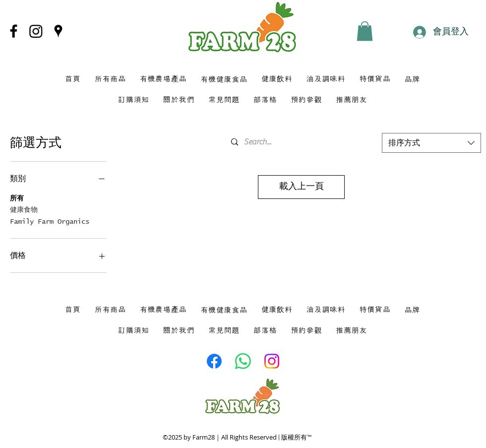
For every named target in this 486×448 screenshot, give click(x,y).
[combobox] (431, 143)
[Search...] (299, 142)
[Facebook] (14, 31)
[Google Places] (58, 31)
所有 (17, 197)
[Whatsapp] (243, 361)
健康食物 (24, 209)
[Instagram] (36, 31)
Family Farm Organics (50, 221)
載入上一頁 (302, 187)
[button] (365, 31)
